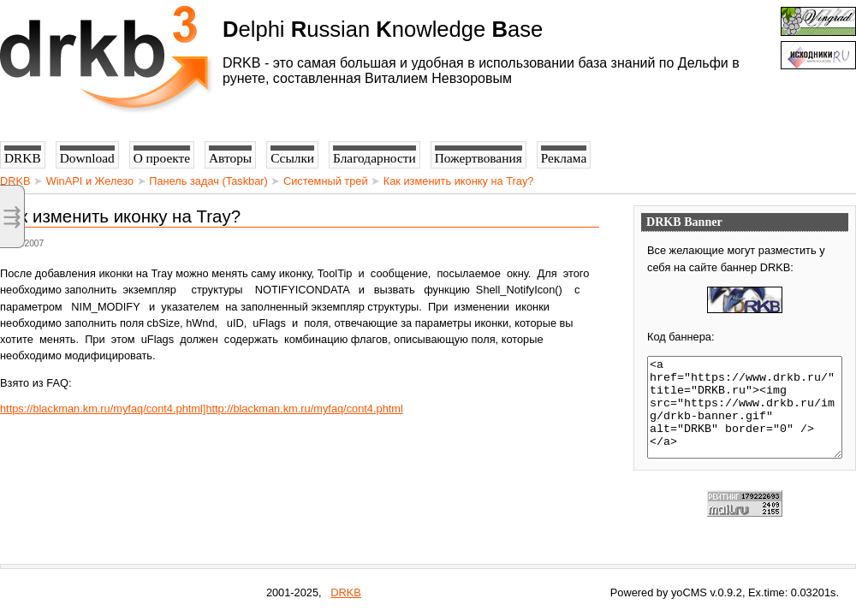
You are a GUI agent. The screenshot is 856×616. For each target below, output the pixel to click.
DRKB (15, 181)
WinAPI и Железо (90, 181)
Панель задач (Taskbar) (208, 181)
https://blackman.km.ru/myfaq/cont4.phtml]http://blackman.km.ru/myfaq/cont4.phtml (202, 409)
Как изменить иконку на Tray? (459, 181)
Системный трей (326, 181)
